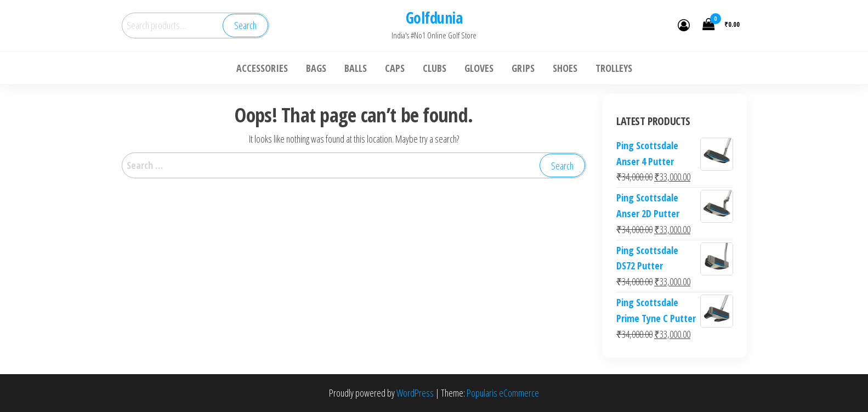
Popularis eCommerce (503, 393)
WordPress (415, 393)
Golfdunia (434, 18)
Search (245, 25)
